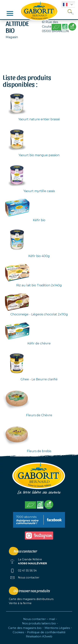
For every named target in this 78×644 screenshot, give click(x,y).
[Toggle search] (71, 12)
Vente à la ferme (20, 603)
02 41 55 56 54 (27, 571)
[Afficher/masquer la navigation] (10, 13)
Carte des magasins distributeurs (31, 599)
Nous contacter (29, 578)
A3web (47, 636)
